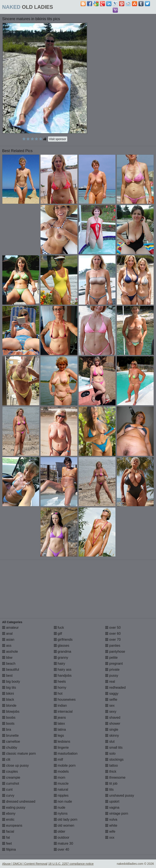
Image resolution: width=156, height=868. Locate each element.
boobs (9, 718)
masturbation (66, 754)
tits (109, 789)
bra (7, 730)
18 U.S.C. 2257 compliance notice (71, 864)
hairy (59, 664)
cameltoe (11, 742)
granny (61, 658)
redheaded (115, 688)
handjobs (63, 676)
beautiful (11, 670)
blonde (9, 706)
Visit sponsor (58, 139)
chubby (10, 748)
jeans (60, 718)
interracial (63, 712)
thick (111, 771)
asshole (10, 652)
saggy (112, 694)
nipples (61, 795)
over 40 (61, 849)
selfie (111, 700)
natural (61, 789)
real (110, 682)
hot (58, 694)
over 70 (113, 640)
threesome (115, 777)
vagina (112, 807)
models (61, 771)
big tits (9, 688)
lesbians (62, 742)
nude (60, 807)
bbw (7, 658)
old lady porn (66, 819)
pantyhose (115, 652)
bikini (8, 694)
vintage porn (117, 813)
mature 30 (63, 843)
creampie (11, 777)
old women (64, 825)
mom (60, 777)
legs (59, 736)
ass (7, 646)
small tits (114, 748)
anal (7, 634)
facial (8, 831)
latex (59, 724)
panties (113, 646)
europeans (12, 825)
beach (9, 664)
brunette (10, 736)
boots (8, 724)
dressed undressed (19, 801)
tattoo (111, 765)
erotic (8, 819)
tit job (111, 783)
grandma (63, 652)
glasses (62, 646)
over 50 (113, 628)
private (112, 670)
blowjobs (11, 712)
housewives (65, 700)
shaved (113, 718)
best (7, 676)
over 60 (113, 634)
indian (60, 706)
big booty (11, 682)
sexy (111, 712)
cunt (7, 789)
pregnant (114, 664)
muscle (61, 783)
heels (60, 682)
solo (110, 754)
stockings (114, 759)
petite (111, 658)
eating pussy (14, 807)
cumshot (11, 783)
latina (60, 730)
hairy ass (63, 670)
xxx (110, 837)
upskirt (112, 801)
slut (110, 742)
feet (7, 843)
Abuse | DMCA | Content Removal (25, 864)
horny (60, 688)
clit (6, 759)
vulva (111, 819)
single (112, 730)
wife (110, 831)
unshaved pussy (120, 795)
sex (110, 706)
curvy (8, 795)
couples (10, 771)
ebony (9, 813)
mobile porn (65, 765)
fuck (59, 628)
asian (8, 640)
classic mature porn (19, 754)
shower (113, 724)
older (60, 831)
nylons (61, 813)
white (111, 825)
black (8, 700)
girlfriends (63, 640)
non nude (63, 801)
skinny (112, 736)
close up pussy (15, 765)
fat (6, 837)
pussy (112, 676)
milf (58, 759)
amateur (10, 628)
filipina (9, 849)
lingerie (61, 748)
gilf (58, 634)
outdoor (62, 837)
